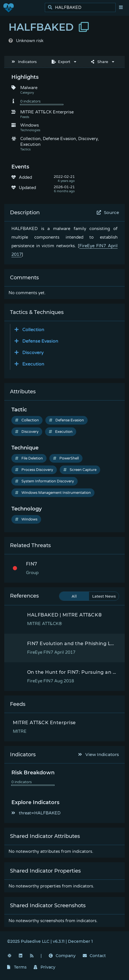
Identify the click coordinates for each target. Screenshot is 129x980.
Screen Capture (80, 470)
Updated (27, 188)
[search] (82, 8)
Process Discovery (34, 470)
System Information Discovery (45, 481)
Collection (27, 420)
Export (61, 62)
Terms (17, 967)
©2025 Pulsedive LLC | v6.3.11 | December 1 (50, 941)
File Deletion (29, 458)
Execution (61, 432)
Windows (26, 519)
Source (108, 212)
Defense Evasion (66, 420)
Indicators (24, 62)
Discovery (27, 432)
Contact (94, 956)
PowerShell (66, 458)
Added (25, 177)
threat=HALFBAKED (36, 813)
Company (62, 956)
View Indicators (99, 754)
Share (100, 62)
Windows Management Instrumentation (53, 493)
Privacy (45, 967)
